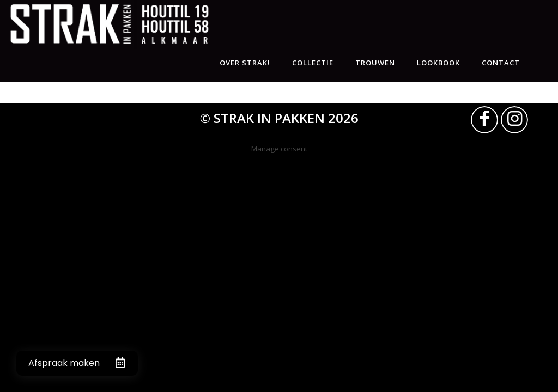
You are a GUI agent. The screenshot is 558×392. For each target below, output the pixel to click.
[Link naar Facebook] (484, 120)
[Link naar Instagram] (514, 120)
